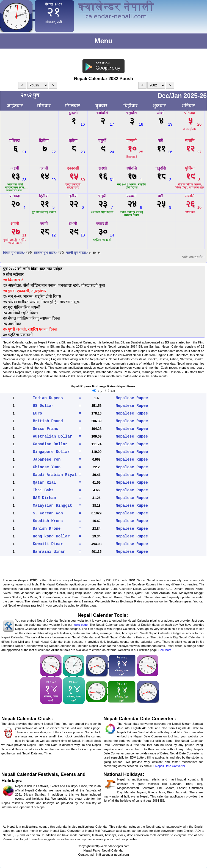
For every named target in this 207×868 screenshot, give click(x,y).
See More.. (166, 650)
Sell (110, 391)
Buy (97, 391)
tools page (81, 625)
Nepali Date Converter (170, 766)
